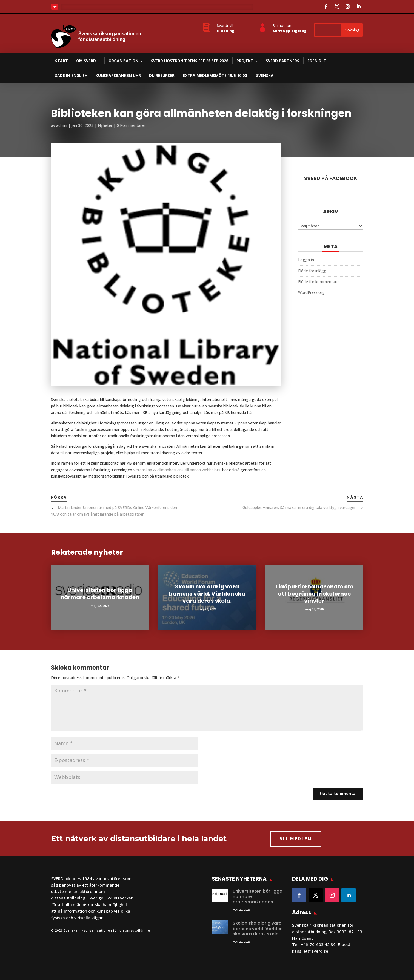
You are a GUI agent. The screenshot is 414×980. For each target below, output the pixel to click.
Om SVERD (86, 61)
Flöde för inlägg (312, 271)
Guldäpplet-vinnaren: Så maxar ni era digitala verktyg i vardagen (299, 508)
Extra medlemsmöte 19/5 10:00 (215, 75)
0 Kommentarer (131, 125)
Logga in (306, 260)
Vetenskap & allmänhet (177, 470)
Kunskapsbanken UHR (118, 75)
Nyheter (105, 125)
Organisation (123, 61)
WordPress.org (311, 292)
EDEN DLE (317, 61)
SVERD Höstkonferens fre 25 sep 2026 (190, 61)
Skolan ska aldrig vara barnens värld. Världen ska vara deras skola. (207, 594)
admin (62, 125)
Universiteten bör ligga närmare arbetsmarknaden (100, 594)
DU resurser (162, 75)
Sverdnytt (225, 26)
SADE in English (71, 75)
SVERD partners (282, 61)
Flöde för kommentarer (319, 282)
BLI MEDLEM (296, 838)
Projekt (245, 61)
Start (62, 61)
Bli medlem (283, 26)
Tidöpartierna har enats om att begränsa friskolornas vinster (314, 594)
